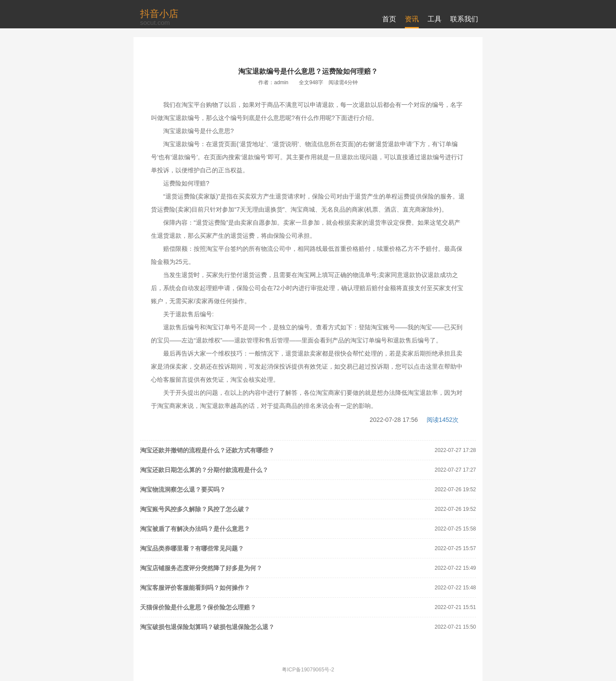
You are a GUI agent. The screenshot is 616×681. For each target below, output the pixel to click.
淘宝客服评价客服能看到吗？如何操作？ (195, 588)
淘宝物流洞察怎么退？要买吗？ (183, 489)
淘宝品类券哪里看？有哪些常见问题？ (192, 548)
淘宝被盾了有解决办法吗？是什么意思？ (195, 529)
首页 (389, 19)
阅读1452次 (443, 420)
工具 (435, 19)
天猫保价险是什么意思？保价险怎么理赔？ (198, 607)
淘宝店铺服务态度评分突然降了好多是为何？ (201, 568)
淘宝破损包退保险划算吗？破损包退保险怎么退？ (207, 627)
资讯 (412, 19)
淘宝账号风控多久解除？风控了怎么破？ (195, 509)
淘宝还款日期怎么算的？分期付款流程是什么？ (204, 470)
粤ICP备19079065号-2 (308, 670)
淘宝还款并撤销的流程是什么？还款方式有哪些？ (207, 450)
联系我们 (464, 19)
